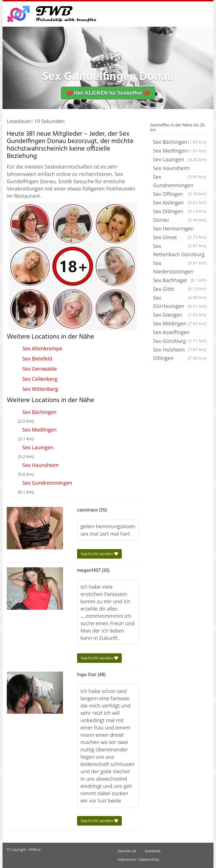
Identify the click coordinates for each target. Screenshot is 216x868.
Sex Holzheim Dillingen (180, 354)
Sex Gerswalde (40, 369)
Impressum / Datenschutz (139, 859)
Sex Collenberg (40, 379)
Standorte (153, 851)
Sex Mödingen (180, 323)
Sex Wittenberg (40, 389)
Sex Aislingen (180, 203)
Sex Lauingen (38, 447)
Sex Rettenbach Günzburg (180, 251)
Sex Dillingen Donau (180, 216)
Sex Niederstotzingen (180, 268)
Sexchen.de (127, 851)
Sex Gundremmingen (47, 483)
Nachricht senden (99, 554)
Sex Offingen (180, 194)
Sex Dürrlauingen (180, 302)
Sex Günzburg (180, 341)
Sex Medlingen (39, 430)
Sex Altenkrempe (42, 348)
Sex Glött (180, 289)
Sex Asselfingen (180, 333)
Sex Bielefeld (37, 359)
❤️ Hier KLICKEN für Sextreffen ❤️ (108, 93)
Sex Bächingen (39, 412)
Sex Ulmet (180, 238)
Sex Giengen (180, 315)
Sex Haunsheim (40, 465)
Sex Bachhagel (180, 281)
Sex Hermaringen (180, 229)
